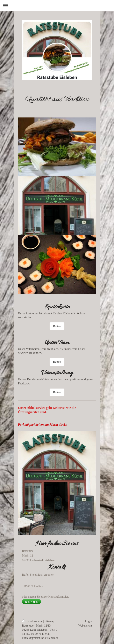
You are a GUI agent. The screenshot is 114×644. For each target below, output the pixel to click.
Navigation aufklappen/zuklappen (57, 5)
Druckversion (33, 621)
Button (57, 326)
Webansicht (85, 626)
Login (88, 621)
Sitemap (49, 621)
